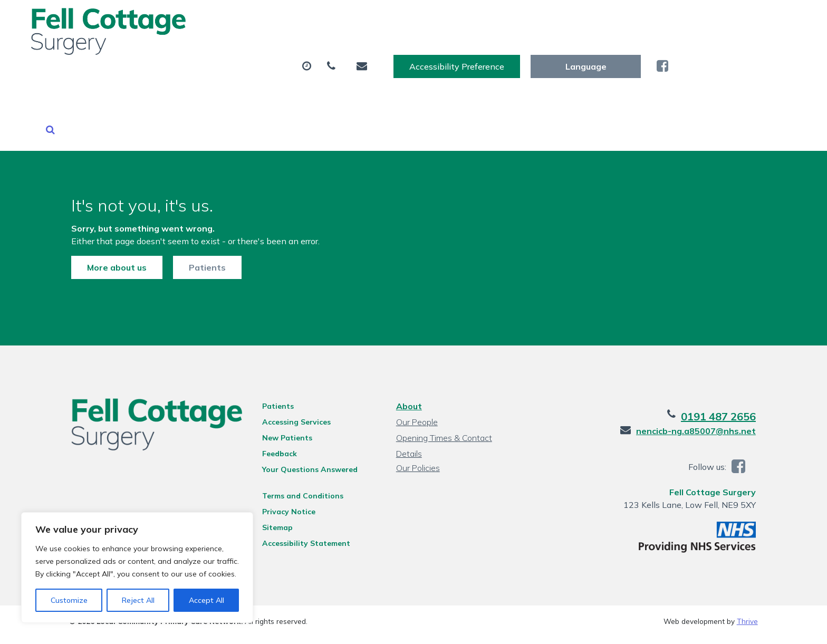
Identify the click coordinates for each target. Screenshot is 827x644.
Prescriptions (382, 52)
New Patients (624, 52)
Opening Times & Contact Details (444, 395)
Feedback (278, 410)
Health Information (732, 52)
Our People (417, 378)
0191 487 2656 (720, 373)
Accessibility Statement (305, 499)
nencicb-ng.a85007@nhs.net (698, 387)
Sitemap (276, 484)
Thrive (747, 577)
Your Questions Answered (309, 426)
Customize (69, 600)
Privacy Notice (288, 468)
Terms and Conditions (302, 452)
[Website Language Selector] (713, 20)
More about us (115, 223)
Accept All (206, 600)
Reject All (138, 600)
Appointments (285, 52)
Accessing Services (295, 378)
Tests (454, 52)
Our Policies (418, 424)
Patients (205, 223)
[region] (137, 568)
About (195, 52)
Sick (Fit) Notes (531, 52)
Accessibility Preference (584, 20)
